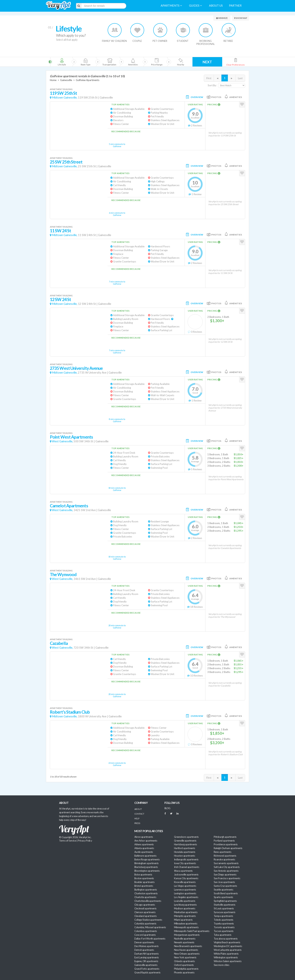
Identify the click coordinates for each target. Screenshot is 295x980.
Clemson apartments (145, 912)
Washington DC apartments (228, 946)
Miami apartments (183, 920)
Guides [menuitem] (195, 6)
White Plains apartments (226, 954)
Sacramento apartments (226, 863)
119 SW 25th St (63, 93)
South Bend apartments (226, 893)
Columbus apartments (146, 931)
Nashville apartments (185, 939)
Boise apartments (143, 875)
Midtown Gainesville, (65, 97)
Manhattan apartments (186, 912)
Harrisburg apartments (186, 844)
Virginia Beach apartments (227, 942)
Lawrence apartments (185, 890)
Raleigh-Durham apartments (228, 848)
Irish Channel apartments (187, 867)
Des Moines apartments (146, 946)
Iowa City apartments (185, 863)
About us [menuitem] (216, 6)
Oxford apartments (184, 965)
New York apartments (185, 957)
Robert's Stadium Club (70, 712)
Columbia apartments (145, 923)
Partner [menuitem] (235, 6)
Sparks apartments (223, 897)
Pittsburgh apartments (225, 837)
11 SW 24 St (60, 231)
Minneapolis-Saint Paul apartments (192, 931)
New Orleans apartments (187, 954)
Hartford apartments (185, 848)
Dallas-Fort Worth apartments (150, 939)
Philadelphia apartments (186, 969)
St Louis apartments (224, 908)
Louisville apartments (185, 901)
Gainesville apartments (146, 965)
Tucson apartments (224, 931)
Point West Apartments (71, 437)
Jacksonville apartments (186, 875)
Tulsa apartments (222, 935)
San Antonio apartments (226, 871)
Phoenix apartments (184, 972)
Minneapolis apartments (186, 927)
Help (137, 818)
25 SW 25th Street (66, 162)
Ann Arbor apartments (146, 841)
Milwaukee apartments (186, 923)
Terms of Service (68, 841)
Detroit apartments (144, 950)
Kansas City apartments (186, 878)
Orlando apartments (184, 961)
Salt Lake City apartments (227, 867)
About (138, 809)
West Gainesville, (62, 441)
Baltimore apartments (145, 856)
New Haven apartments (186, 950)
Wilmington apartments (226, 957)
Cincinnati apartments (145, 908)
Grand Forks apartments (147, 969)
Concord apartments (145, 935)
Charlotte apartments (145, 897)
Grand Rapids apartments (147, 972)
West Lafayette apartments (228, 950)
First (209, 78)
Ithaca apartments (183, 871)
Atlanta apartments (144, 848)
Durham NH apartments (146, 954)
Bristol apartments (144, 886)
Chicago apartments (145, 905)
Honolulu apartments (185, 852)
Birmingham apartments (146, 863)
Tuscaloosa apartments (226, 939)
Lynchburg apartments (185, 905)
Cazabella (59, 643)
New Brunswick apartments (188, 946)
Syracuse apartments (225, 912)
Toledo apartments (224, 920)
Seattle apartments (223, 890)
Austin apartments (144, 852)
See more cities (221, 965)
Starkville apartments (225, 905)
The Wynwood (63, 574)
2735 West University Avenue (76, 368)
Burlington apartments (146, 890)
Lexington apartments (185, 893)
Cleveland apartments (145, 916)
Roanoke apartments (224, 859)
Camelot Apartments (69, 506)
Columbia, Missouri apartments (150, 927)
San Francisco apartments (227, 878)
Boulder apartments (144, 882)
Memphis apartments (185, 916)
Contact (139, 814)
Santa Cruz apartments (225, 886)
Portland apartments (224, 841)
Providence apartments (226, 844)
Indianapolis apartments (186, 859)
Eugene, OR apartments (146, 961)
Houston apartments (184, 856)
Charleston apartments (146, 893)
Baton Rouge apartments (147, 859)
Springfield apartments (225, 901)
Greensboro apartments (186, 837)
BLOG (167, 808)
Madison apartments (185, 908)
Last (240, 78)
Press (137, 823)
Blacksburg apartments (146, 867)
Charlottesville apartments (148, 901)
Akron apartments (144, 837)
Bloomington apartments (147, 871)
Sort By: (212, 85)
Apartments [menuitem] (171, 6)
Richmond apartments (225, 856)
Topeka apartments (224, 923)
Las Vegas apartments (185, 886)
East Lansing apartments (147, 957)
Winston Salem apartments (228, 961)
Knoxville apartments (185, 882)
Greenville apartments (185, 841)
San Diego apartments (225, 875)
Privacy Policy (85, 841)
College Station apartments (148, 920)
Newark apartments (184, 942)
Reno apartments (222, 852)
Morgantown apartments (187, 935)
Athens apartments (144, 844)
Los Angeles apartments (186, 897)
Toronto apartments (224, 927)
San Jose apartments (224, 882)
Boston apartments (144, 878)
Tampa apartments (223, 916)
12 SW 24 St (60, 299)
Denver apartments (144, 942)
